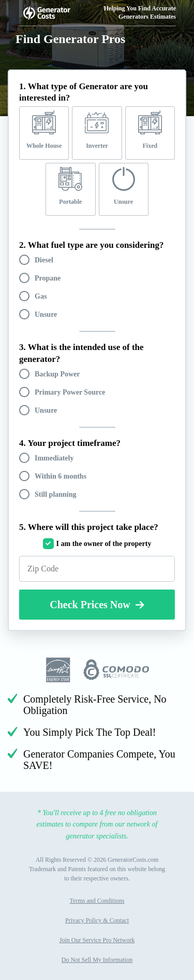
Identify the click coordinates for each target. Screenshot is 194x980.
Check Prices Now (97, 605)
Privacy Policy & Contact (97, 920)
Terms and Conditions (97, 901)
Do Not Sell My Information (97, 960)
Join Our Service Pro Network (97, 940)
